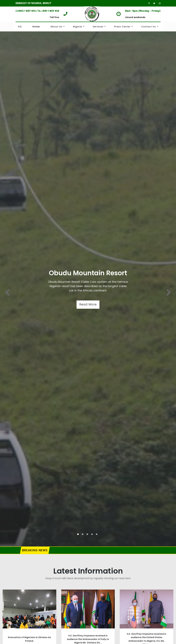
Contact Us (148, 27)
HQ (20, 27)
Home (36, 27)
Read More (88, 304)
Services (98, 27)
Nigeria (77, 27)
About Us (56, 27)
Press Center (122, 27)
